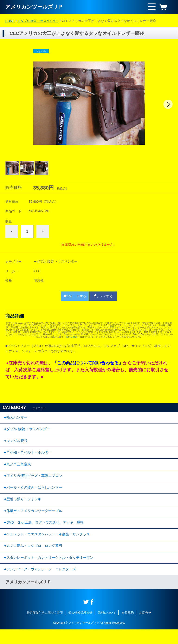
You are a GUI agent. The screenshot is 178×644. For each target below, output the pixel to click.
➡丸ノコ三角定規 (18, 469)
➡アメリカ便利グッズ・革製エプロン (35, 482)
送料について (107, 627)
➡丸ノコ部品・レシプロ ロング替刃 (35, 558)
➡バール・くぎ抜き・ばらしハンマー (35, 494)
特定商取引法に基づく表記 (45, 627)
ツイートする (75, 296)
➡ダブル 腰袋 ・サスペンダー (40, 21)
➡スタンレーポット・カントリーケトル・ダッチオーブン (51, 571)
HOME (10, 21)
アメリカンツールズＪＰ (37, 7)
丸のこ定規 (72, 337)
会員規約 (128, 627)
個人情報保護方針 (80, 627)
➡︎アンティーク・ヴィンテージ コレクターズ (42, 583)
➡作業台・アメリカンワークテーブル (35, 520)
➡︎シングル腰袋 (16, 443)
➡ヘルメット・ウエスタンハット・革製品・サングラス (49, 545)
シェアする (103, 296)
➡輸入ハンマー (16, 418)
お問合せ (145, 627)
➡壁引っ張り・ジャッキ (24, 507)
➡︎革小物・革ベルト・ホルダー (29, 456)
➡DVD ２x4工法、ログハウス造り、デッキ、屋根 (46, 532)
